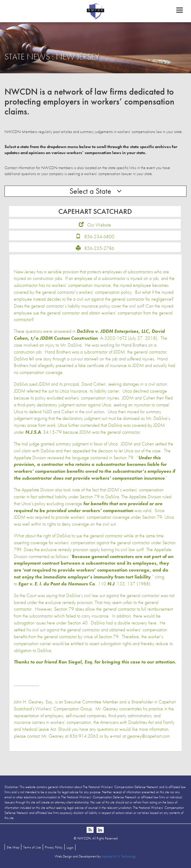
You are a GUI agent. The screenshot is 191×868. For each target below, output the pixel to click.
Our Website (99, 225)
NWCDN (95, 11)
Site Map (13, 847)
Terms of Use (32, 847)
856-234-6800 (99, 237)
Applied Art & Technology (119, 856)
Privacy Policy (54, 847)
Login (70, 848)
